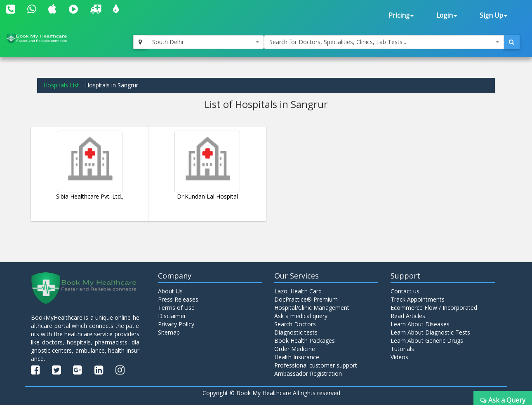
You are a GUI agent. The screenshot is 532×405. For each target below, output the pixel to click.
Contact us (405, 291)
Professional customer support (316, 365)
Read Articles (408, 316)
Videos (399, 357)
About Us (170, 291)
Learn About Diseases (420, 324)
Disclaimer (172, 316)
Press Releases (178, 299)
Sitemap (169, 332)
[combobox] (206, 42)
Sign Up (493, 15)
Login (447, 15)
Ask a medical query (301, 316)
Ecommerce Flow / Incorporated (434, 308)
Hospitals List (61, 85)
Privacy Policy (176, 324)
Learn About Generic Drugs (427, 341)
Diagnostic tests (296, 332)
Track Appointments (418, 299)
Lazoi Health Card (298, 291)
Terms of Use (176, 308)
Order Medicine (295, 349)
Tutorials (402, 349)
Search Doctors (295, 324)
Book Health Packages (305, 341)
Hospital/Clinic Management (312, 308)
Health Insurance (297, 357)
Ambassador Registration (308, 373)
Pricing (401, 15)
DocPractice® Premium (306, 299)
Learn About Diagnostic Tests (430, 332)
